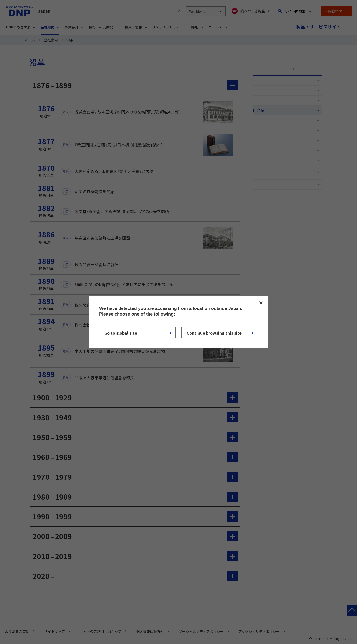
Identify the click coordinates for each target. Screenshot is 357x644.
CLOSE (261, 303)
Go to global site (121, 333)
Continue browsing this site (214, 333)
